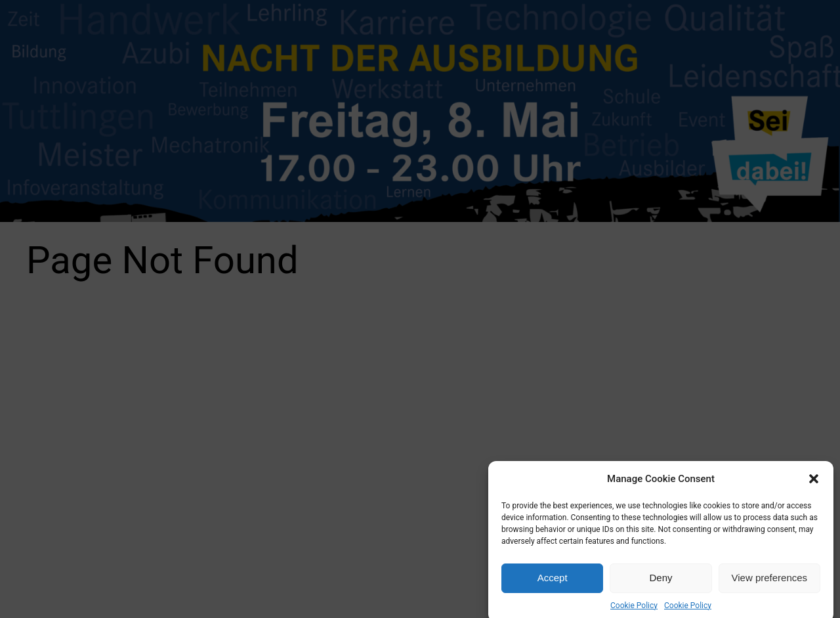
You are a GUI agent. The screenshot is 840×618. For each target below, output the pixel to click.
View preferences (770, 583)
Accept (553, 583)
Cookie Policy (634, 610)
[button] (814, 483)
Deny (661, 583)
